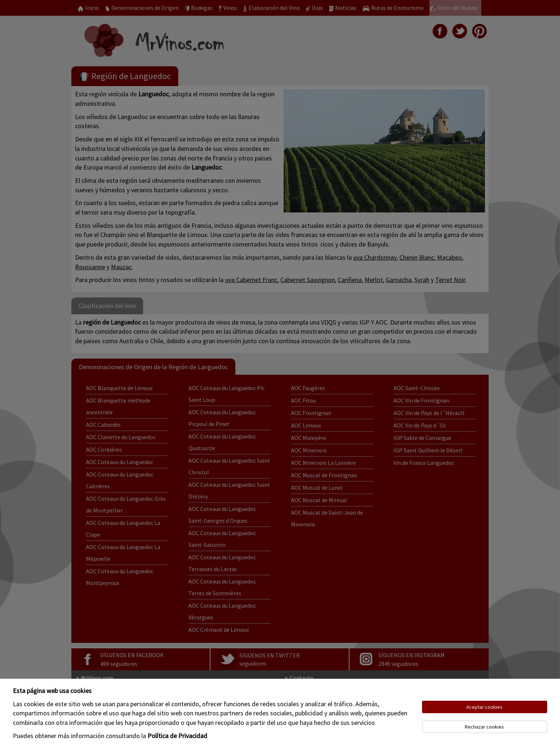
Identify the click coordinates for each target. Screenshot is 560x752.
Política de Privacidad (177, 736)
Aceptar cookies (484, 707)
